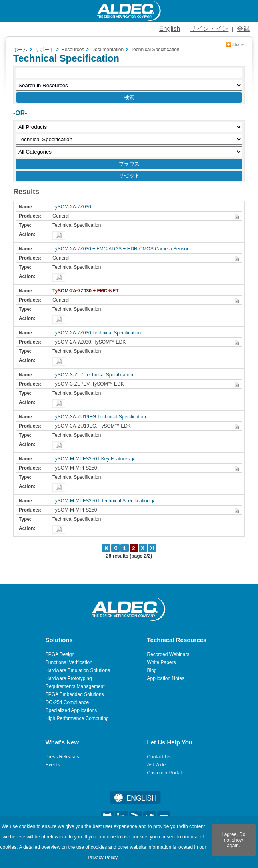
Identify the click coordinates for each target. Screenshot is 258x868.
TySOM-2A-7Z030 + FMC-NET (87, 291)
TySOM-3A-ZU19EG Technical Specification (101, 417)
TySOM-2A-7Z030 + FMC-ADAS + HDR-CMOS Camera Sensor (122, 249)
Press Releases (62, 757)
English (170, 29)
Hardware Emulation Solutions (78, 670)
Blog (152, 670)
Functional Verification (69, 662)
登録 (243, 29)
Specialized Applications (71, 710)
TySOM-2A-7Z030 (74, 207)
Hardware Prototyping (69, 678)
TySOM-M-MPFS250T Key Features (93, 459)
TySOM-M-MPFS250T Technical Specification (103, 501)
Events (53, 765)
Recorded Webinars (168, 654)
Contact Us (159, 757)
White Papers (162, 662)
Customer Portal (165, 773)
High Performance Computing (77, 718)
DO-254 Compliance (67, 702)
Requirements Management (75, 686)
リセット (129, 175)
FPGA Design (60, 654)
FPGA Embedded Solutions (75, 694)
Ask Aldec (158, 765)
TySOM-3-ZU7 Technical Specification (95, 375)
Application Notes (166, 678)
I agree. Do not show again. (233, 840)
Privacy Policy (102, 858)
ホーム (20, 50)
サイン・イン (209, 29)
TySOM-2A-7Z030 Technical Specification (99, 333)
